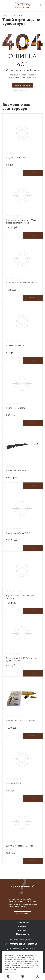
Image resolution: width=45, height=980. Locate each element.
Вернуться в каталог (23, 90)
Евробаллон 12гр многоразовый (22, 721)
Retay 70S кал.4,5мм (16, 470)
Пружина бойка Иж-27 (17, 158)
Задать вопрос (22, 914)
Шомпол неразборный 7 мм (20, 846)
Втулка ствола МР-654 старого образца (21, 597)
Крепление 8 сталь (16, 408)
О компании (23, 923)
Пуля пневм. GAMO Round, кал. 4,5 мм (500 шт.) (22, 659)
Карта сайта (23, 934)
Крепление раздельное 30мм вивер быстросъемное (21, 222)
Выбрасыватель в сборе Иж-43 (22, 283)
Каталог (22, 926)
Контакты (22, 930)
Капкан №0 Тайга (15, 345)
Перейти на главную (23, 85)
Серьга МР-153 (13, 783)
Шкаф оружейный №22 (18, 533)
